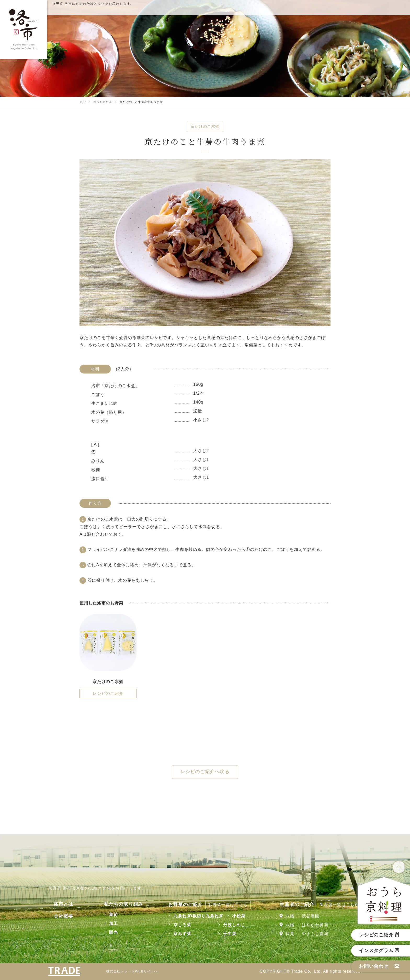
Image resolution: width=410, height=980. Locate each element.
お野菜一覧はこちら (224, 905)
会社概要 (58, 916)
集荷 (106, 915)
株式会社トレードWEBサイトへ (136, 971)
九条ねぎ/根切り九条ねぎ (195, 916)
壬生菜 (226, 934)
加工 (106, 923)
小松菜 (235, 916)
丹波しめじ (230, 925)
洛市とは (58, 904)
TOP (399, 867)
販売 (106, 932)
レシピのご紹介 (108, 693)
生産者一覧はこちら (339, 905)
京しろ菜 (178, 925)
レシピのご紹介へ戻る (205, 772)
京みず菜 (178, 934)
